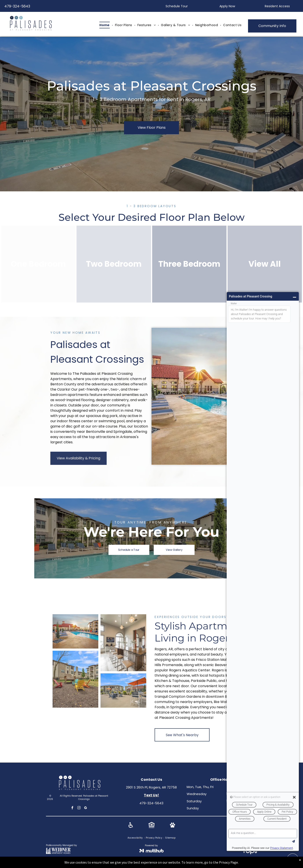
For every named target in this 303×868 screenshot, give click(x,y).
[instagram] (79, 808)
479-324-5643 (17, 6)
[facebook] (73, 808)
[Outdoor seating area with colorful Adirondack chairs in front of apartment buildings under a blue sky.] (75, 679)
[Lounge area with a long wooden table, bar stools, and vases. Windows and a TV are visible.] (123, 643)
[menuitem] (105, 25)
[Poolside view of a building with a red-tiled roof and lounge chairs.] (75, 631)
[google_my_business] (86, 808)
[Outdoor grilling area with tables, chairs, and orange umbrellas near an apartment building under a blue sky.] (123, 690)
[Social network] (131, 826)
